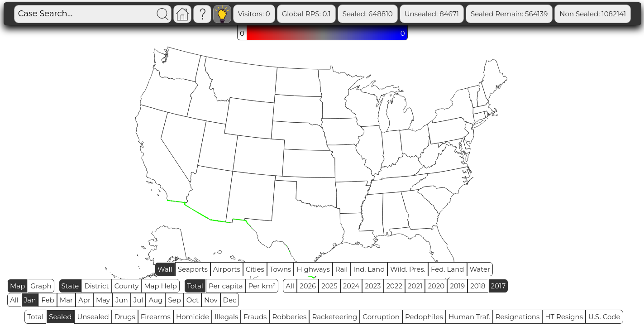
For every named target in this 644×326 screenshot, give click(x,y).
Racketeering (334, 317)
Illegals (226, 317)
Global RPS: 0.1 (306, 14)
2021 (415, 286)
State (70, 286)
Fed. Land (448, 269)
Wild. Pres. (408, 269)
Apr (84, 300)
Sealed (60, 317)
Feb (48, 300)
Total (195, 286)
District (96, 286)
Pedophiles (424, 317)
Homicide (193, 317)
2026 (308, 286)
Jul (138, 300)
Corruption (381, 317)
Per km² (262, 286)
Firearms (156, 317)
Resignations (518, 317)
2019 (457, 286)
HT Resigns (564, 317)
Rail (342, 269)
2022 (394, 286)
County (127, 286)
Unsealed (93, 317)
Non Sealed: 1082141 (593, 14)
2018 (478, 286)
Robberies (289, 317)
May (103, 300)
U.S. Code (604, 317)
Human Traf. (469, 317)
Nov (211, 300)
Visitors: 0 (254, 14)
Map (17, 286)
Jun (122, 300)
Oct (193, 300)
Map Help (160, 286)
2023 (373, 286)
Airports (227, 269)
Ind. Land (369, 269)
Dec (230, 300)
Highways (313, 269)
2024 (351, 286)
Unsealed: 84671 (432, 14)
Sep (174, 300)
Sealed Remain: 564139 (509, 14)
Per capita (226, 286)
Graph (41, 286)
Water (480, 269)
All (290, 286)
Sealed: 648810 (368, 14)
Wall (165, 269)
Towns (281, 269)
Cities (255, 269)
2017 (499, 286)
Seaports (193, 269)
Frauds (255, 317)
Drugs (125, 317)
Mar (66, 300)
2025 (329, 286)
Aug (155, 300)
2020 (436, 286)
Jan (30, 300)
